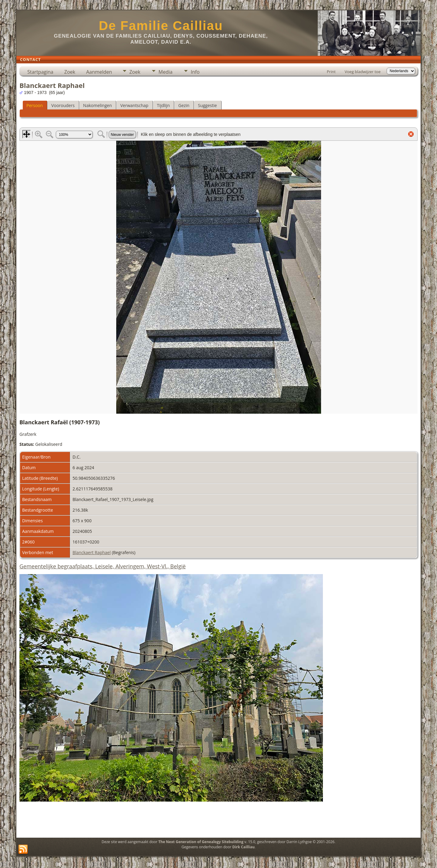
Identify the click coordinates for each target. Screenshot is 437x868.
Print (331, 72)
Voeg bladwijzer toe (363, 72)
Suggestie (207, 105)
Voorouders (63, 105)
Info (195, 72)
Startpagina (40, 72)
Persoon (35, 105)
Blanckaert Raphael (92, 552)
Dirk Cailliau (244, 847)
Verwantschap (134, 105)
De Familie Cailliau (161, 26)
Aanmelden (99, 72)
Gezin (184, 105)
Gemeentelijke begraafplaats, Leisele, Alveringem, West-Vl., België (103, 566)
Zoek (70, 72)
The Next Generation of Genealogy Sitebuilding (201, 842)
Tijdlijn (163, 105)
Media (165, 72)
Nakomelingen (98, 105)
